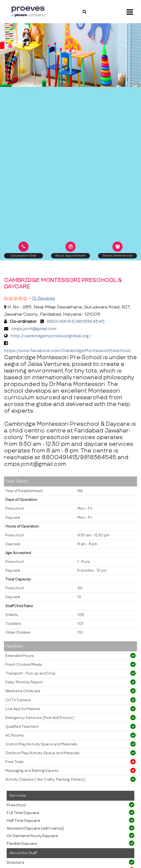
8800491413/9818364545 (76, 322)
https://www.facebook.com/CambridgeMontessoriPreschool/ (68, 351)
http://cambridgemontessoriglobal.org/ (51, 336)
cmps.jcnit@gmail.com (34, 329)
